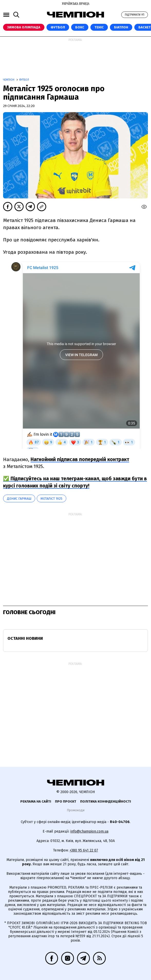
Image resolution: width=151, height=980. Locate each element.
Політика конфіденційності (106, 801)
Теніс (99, 27)
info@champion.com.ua (89, 831)
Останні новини (25, 638)
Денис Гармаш (19, 499)
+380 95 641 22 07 (84, 850)
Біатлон (121, 27)
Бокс (80, 27)
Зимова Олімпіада (24, 27)
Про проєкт (66, 801)
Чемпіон (9, 80)
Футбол (58, 27)
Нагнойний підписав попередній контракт (80, 459)
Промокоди (76, 810)
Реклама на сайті (36, 801)
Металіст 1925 (51, 499)
